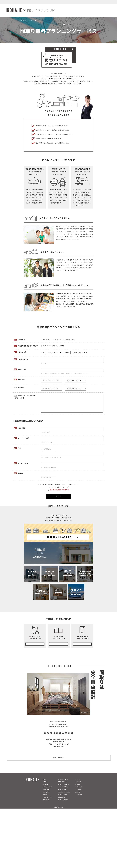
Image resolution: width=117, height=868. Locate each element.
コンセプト (78, 782)
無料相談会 (46, 788)
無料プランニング (82, 643)
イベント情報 (79, 798)
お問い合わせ (46, 795)
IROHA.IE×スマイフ (63, 803)
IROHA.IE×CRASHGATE (64, 795)
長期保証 (78, 788)
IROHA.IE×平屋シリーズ (64, 790)
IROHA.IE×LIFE (62, 793)
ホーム (16, 20)
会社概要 (45, 798)
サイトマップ (46, 803)
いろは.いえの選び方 (63, 782)
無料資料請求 (46, 793)
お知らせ (45, 785)
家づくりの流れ (79, 790)
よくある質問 (79, 793)
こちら (67, 487)
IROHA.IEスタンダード (64, 788)
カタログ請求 (58, 643)
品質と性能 (78, 785)
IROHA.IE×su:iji (62, 800)
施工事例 (78, 795)
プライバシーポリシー (48, 800)
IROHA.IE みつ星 (62, 785)
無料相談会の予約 (35, 643)
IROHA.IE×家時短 (63, 798)
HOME (44, 782)
